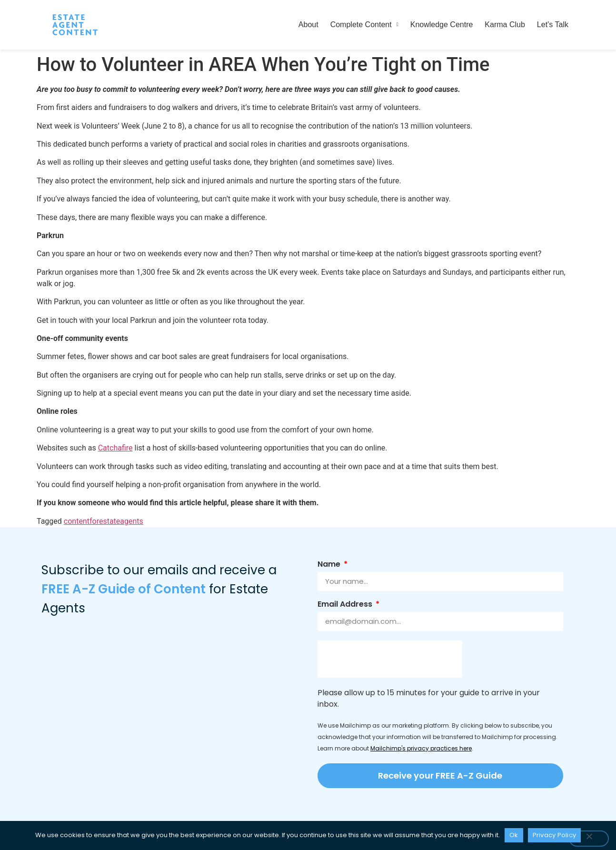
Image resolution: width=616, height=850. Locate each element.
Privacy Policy (555, 835)
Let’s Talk (553, 25)
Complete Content (364, 25)
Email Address (346, 605)
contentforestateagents (104, 521)
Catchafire (115, 448)
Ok (514, 835)
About (308, 25)
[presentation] (390, 659)
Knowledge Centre (442, 25)
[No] (589, 839)
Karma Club (505, 25)
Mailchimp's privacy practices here (421, 748)
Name (330, 565)
